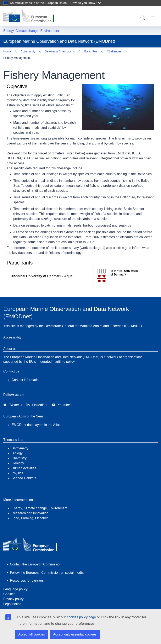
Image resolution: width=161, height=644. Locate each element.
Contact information (26, 373)
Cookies (9, 587)
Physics (17, 466)
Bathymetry (20, 442)
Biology (17, 447)
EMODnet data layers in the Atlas (36, 418)
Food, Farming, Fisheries (30, 511)
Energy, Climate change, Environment (31, 31)
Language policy (15, 583)
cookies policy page (81, 617)
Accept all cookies (32, 634)
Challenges (17, 51)
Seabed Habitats (24, 471)
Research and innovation (30, 506)
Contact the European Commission (36, 558)
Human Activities (24, 461)
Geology (18, 457)
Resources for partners (27, 574)
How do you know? (86, 3)
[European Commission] (32, 16)
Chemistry (19, 452)
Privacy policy (13, 592)
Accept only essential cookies (75, 634)
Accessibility (12, 331)
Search (143, 18)
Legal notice (12, 597)
